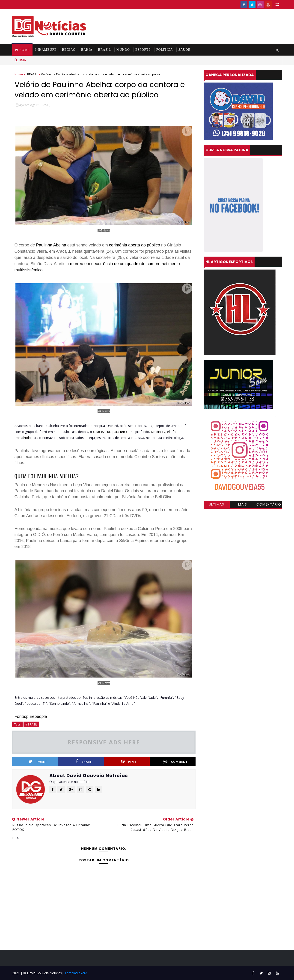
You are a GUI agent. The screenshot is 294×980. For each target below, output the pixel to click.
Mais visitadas (243, 505)
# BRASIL (31, 724)
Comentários (269, 505)
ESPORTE (143, 50)
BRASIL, (45, 105)
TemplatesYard (76, 973)
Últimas (217, 504)
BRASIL (104, 50)
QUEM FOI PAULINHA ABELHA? (47, 476)
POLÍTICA (165, 50)
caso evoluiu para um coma (114, 432)
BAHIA (87, 50)
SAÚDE (184, 50)
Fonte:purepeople (31, 716)
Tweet (38, 762)
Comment (175, 762)
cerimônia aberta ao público (135, 245)
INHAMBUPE (46, 50)
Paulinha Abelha (51, 245)
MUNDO (123, 50)
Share (84, 762)
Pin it (130, 762)
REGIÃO (69, 50)
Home (25, 50)
